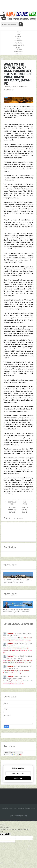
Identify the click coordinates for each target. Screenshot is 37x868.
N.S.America (19, 41)
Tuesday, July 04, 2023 (12, 87)
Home (19, 32)
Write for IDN (19, 52)
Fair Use (23, 816)
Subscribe (18, 778)
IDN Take (19, 49)
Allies (19, 38)
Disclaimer (21, 808)
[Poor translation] (7, 834)
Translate (17, 755)
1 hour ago (28, 640)
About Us (19, 54)
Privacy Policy (15, 816)
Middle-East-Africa (19, 45)
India (19, 34)
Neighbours (19, 36)
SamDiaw (10, 633)
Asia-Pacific (19, 43)
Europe (19, 47)
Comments (19, 518)
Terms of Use (31, 808)
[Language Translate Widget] (14, 752)
